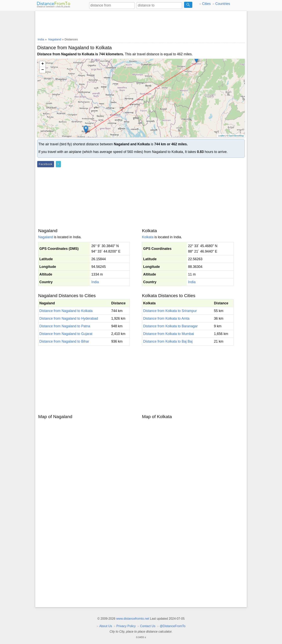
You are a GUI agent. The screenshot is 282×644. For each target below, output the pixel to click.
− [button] (43, 70)
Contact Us (148, 626)
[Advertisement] (141, 23)
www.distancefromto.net (133, 619)
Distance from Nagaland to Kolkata (66, 311)
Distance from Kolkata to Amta (166, 318)
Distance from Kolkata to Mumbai (169, 334)
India (95, 282)
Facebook (46, 164)
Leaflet (221, 136)
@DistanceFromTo (173, 626)
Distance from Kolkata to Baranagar (170, 326)
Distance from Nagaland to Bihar (64, 341)
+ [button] (43, 64)
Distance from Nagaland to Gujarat (66, 334)
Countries (223, 4)
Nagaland (46, 237)
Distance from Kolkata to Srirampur (170, 311)
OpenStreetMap (236, 136)
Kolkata (148, 237)
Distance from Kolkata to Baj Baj (168, 341)
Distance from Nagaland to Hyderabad (69, 318)
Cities (206, 4)
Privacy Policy (126, 626)
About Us (106, 626)
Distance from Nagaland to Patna (65, 326)
